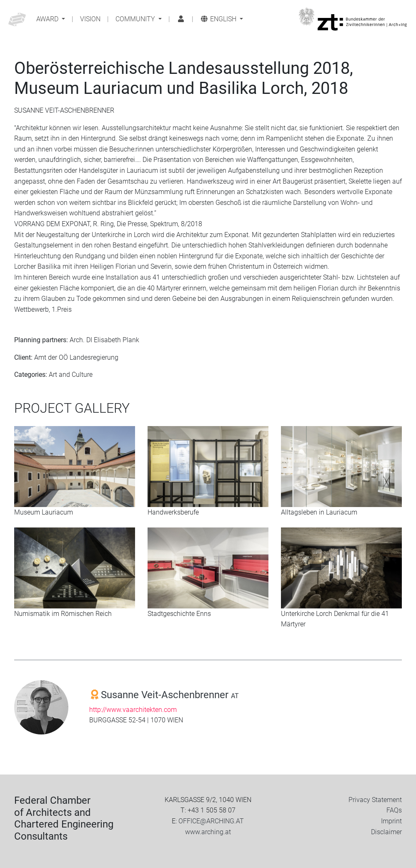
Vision (90, 19)
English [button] (219, 19)
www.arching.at (208, 832)
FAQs (394, 810)
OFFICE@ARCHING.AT (211, 821)
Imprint (391, 821)
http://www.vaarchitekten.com (133, 710)
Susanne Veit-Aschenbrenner (170, 695)
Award (48, 19)
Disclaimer (386, 832)
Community (136, 19)
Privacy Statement (375, 800)
